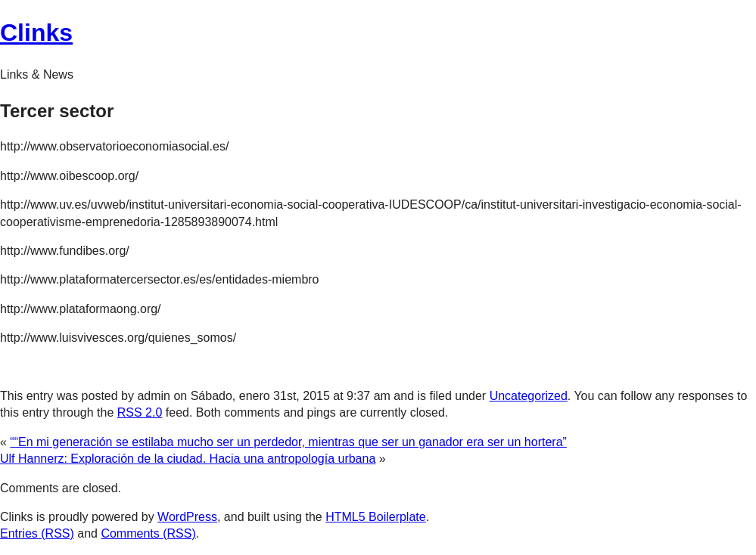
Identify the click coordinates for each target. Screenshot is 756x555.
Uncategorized (529, 396)
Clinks (36, 33)
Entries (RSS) (37, 533)
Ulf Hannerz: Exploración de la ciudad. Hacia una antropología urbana (188, 459)
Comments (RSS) (148, 533)
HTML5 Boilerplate (376, 517)
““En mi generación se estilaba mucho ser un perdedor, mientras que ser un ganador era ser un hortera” (288, 442)
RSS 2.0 (140, 412)
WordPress (187, 517)
